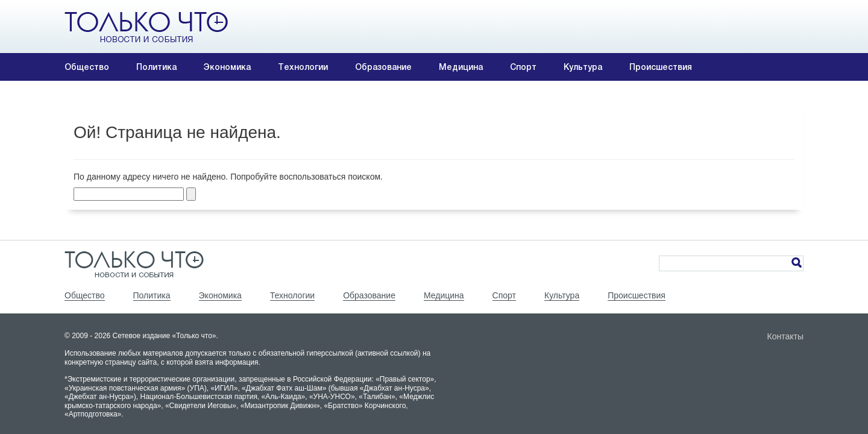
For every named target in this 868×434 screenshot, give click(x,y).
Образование (383, 67)
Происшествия (661, 67)
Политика (156, 67)
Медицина (461, 67)
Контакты (785, 336)
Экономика (227, 67)
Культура (583, 67)
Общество (87, 67)
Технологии (303, 67)
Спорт (523, 67)
